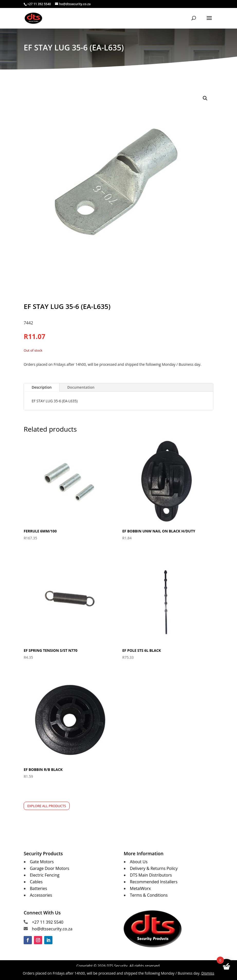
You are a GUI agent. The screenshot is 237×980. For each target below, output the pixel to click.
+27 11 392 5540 (48, 922)
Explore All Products (47, 806)
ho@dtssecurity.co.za (52, 929)
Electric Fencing (45, 875)
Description (42, 387)
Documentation (81, 387)
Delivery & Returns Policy (154, 868)
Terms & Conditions (149, 895)
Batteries (38, 888)
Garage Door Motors (49, 868)
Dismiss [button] (208, 973)
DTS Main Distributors (151, 875)
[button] (205, 98)
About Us (139, 862)
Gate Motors (42, 862)
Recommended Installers (154, 882)
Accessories (41, 895)
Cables (36, 882)
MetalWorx (140, 888)
